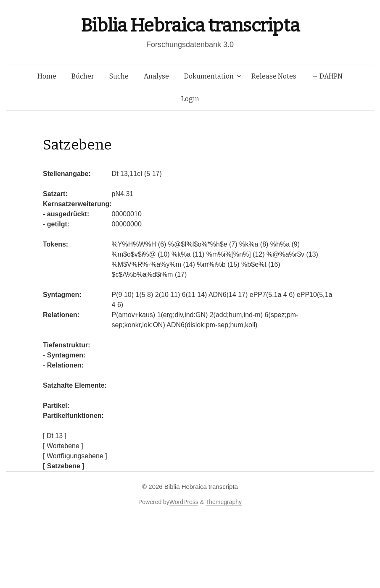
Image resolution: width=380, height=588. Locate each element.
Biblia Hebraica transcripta (190, 25)
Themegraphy (224, 502)
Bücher (83, 76)
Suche (119, 76)
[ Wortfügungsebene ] (75, 456)
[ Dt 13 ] (55, 436)
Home (47, 76)
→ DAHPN (327, 76)
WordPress (184, 502)
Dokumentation (209, 76)
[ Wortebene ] (63, 446)
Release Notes (274, 76)
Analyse (156, 76)
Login (190, 99)
